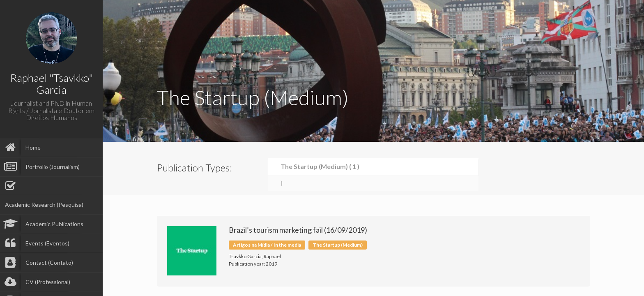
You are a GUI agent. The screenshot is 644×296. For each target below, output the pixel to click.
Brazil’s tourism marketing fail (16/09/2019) (298, 230)
